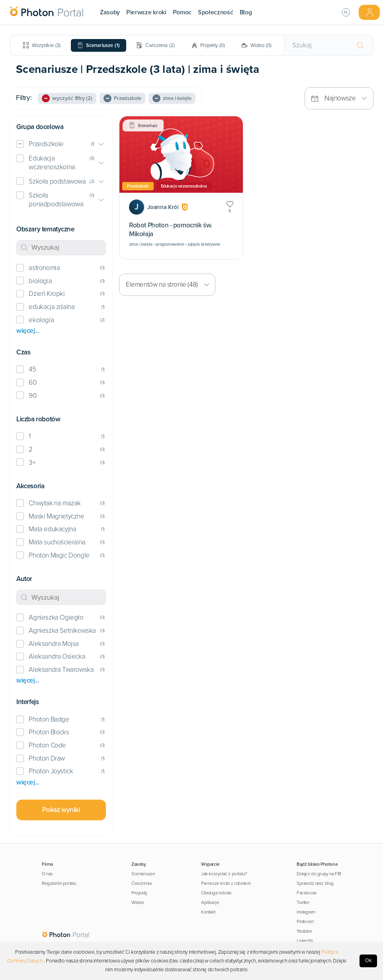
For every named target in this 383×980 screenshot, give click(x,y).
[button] (61, 144)
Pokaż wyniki (61, 810)
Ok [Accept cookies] (368, 960)
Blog (246, 12)
